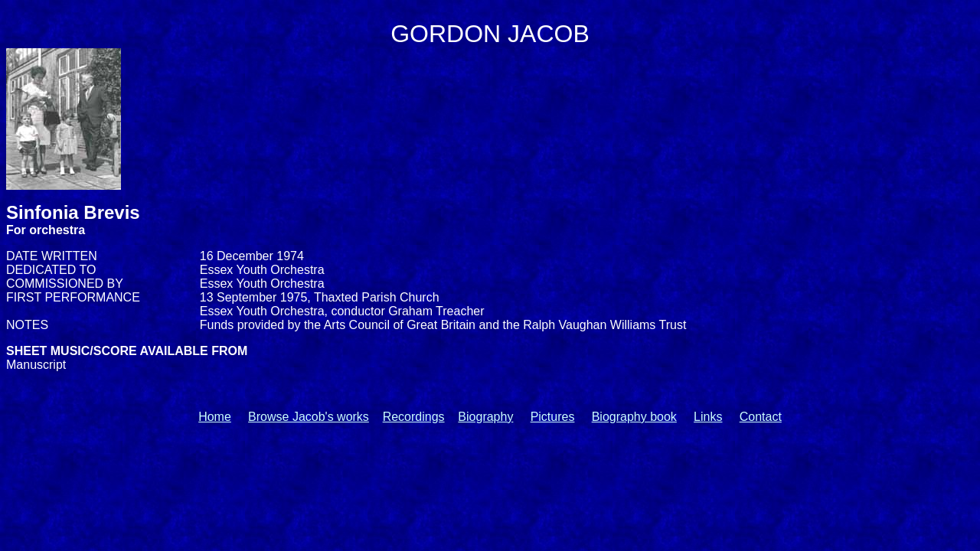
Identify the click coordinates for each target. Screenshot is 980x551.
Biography (485, 417)
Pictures (553, 417)
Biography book (634, 417)
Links (708, 417)
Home (215, 417)
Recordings (414, 417)
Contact (761, 417)
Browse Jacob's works (309, 417)
